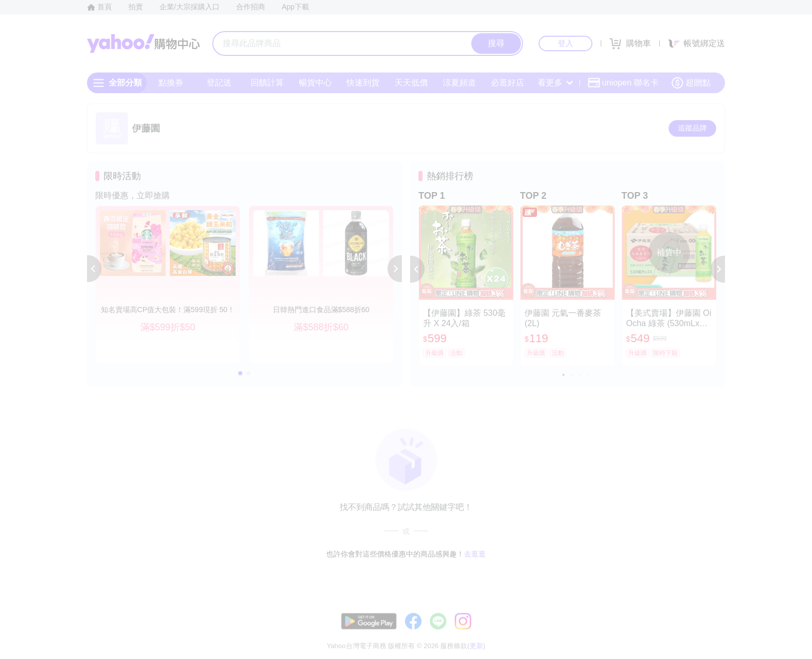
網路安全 (640, 633)
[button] (94, 269)
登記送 (219, 83)
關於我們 (562, 633)
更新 (716, 620)
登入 (565, 43)
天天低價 (411, 83)
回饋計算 (267, 83)
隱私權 (676, 633)
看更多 (555, 83)
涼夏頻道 (459, 83)
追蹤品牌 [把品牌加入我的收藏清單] (692, 128)
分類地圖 (712, 633)
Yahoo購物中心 (143, 43)
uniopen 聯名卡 (623, 83)
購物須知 (601, 633)
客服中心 (523, 633)
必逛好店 (508, 83)
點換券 (171, 83)
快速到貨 (363, 83)
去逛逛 (475, 554)
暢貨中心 (315, 83)
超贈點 (691, 83)
